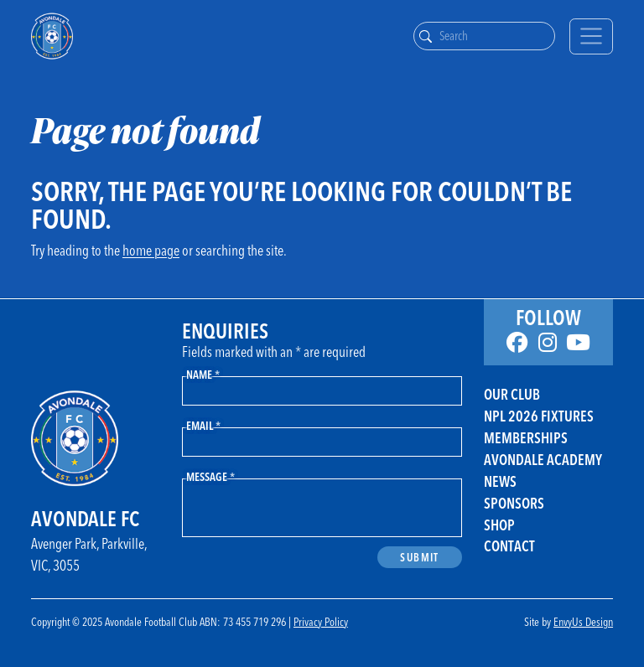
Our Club (512, 394)
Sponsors (514, 503)
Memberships (526, 438)
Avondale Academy (543, 460)
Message (210, 476)
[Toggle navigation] (591, 36)
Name (203, 374)
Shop (499, 525)
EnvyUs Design (583, 621)
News (500, 481)
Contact (509, 546)
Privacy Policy (321, 621)
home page (151, 250)
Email (203, 425)
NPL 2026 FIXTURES (539, 416)
